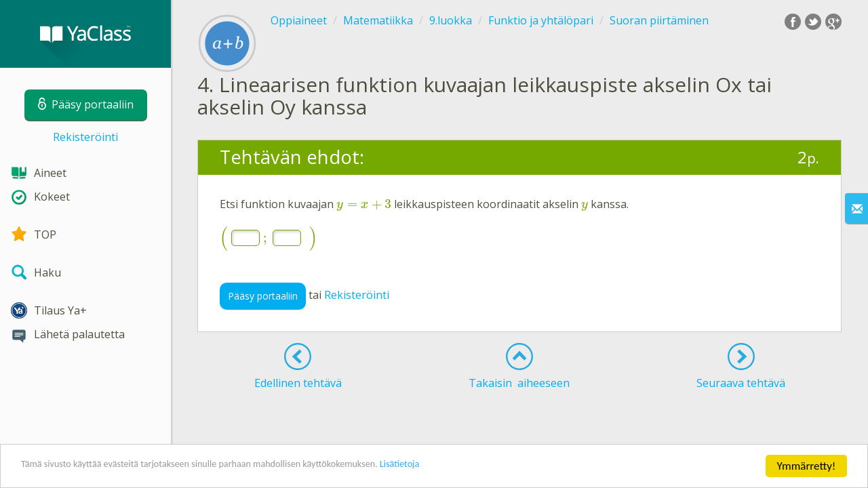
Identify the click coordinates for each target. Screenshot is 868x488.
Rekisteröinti (85, 137)
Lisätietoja (477, 467)
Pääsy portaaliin (263, 296)
